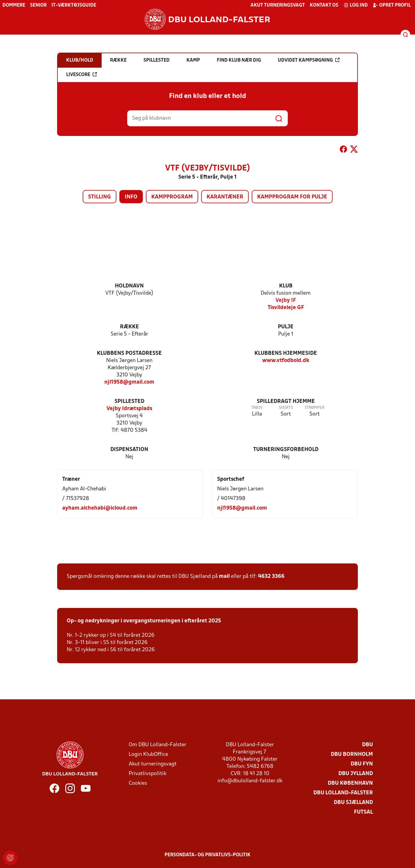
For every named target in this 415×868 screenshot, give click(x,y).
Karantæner (225, 197)
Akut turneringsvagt (278, 5)
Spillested (129, 402)
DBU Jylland (356, 774)
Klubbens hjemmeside (286, 353)
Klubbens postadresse (129, 353)
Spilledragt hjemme (286, 402)
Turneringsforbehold (286, 450)
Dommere (14, 5)
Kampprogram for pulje (292, 197)
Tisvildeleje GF (286, 308)
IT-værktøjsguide (74, 5)
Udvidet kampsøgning (309, 60)
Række (129, 327)
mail (224, 577)
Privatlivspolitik (148, 774)
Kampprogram (172, 197)
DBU (367, 745)
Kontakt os (324, 5)
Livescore (81, 75)
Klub (286, 286)
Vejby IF (286, 301)
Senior (38, 5)
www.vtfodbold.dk (286, 361)
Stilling (100, 197)
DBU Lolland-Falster (343, 793)
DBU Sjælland (353, 803)
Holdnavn (129, 286)
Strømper (315, 408)
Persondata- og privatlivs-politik (207, 855)
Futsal (363, 812)
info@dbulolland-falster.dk (250, 781)
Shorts (286, 408)
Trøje (257, 408)
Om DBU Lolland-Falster (158, 745)
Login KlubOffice (148, 755)
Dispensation (129, 450)
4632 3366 (271, 577)
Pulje (286, 327)
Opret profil (392, 5)
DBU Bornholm (352, 755)
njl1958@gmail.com (129, 382)
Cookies (138, 783)
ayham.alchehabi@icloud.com (100, 508)
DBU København (350, 783)
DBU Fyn (362, 764)
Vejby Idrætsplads (129, 409)
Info (131, 197)
